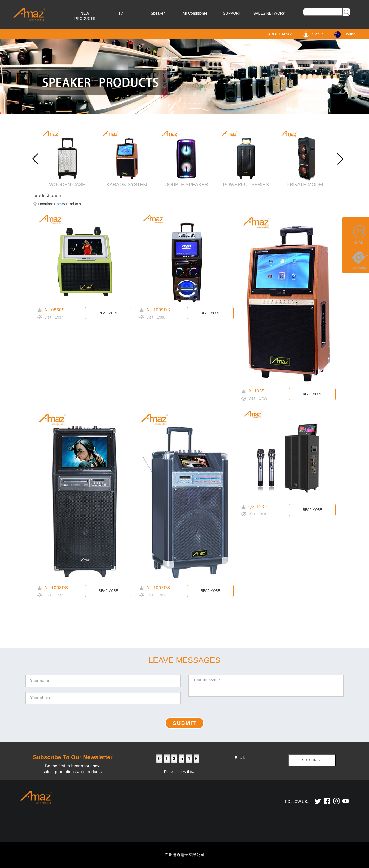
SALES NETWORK (269, 13)
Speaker (158, 13)
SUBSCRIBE (312, 760)
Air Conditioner (195, 13)
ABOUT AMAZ (280, 34)
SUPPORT (232, 13)
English (345, 34)
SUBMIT (185, 723)
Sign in (313, 34)
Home (59, 204)
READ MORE (108, 313)
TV (121, 13)
